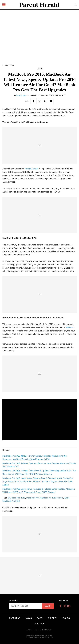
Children (52, 618)
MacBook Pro (32, 498)
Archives (39, 624)
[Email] (51, 101)
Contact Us (46, 630)
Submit (48, 606)
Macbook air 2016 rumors (52, 498)
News (40, 69)
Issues (66, 618)
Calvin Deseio (21, 96)
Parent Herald (9, 65)
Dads (40, 618)
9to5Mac (70, 327)
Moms (29, 618)
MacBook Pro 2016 (16, 498)
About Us (32, 630)
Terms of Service (33, 638)
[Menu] (4, 4)
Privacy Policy (47, 638)
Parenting (15, 618)
